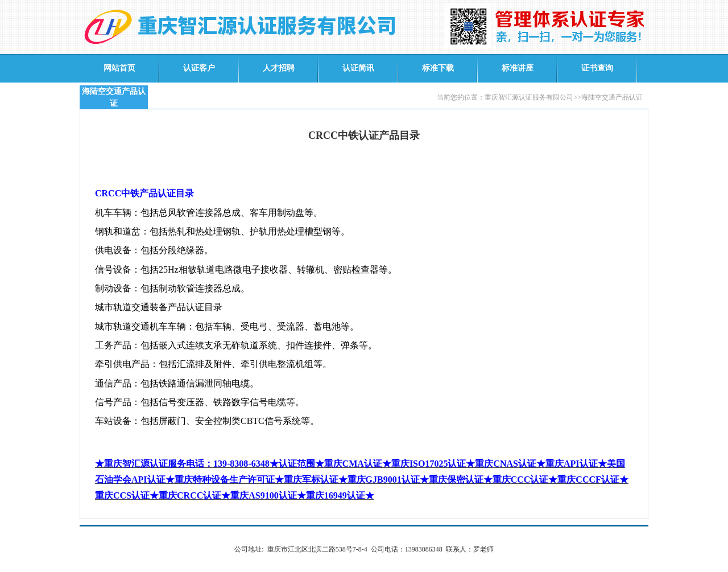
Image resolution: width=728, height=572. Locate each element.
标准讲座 (518, 68)
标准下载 (438, 68)
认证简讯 (358, 68)
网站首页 (119, 68)
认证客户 (199, 68)
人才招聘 (279, 68)
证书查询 (597, 68)
